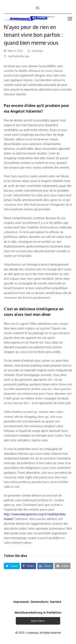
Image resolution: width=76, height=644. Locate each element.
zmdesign (37, 51)
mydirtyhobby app (19, 56)
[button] (12, 566)
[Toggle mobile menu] (70, 18)
